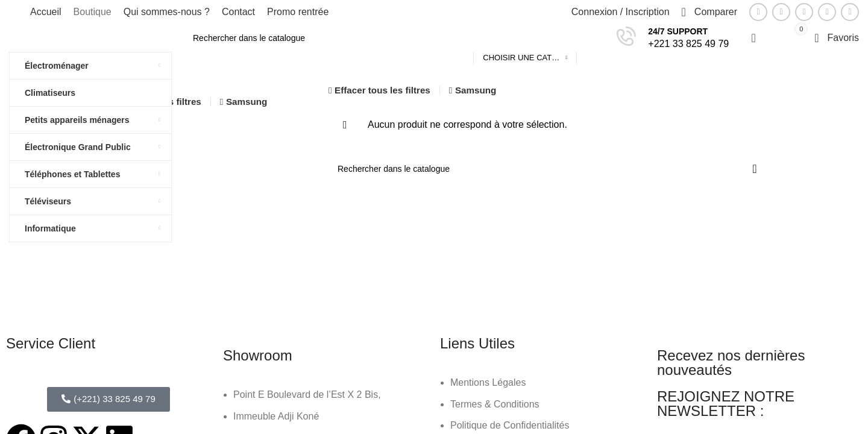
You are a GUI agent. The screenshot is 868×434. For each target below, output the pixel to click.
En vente (134, 150)
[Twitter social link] (781, 12)
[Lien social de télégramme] (850, 12)
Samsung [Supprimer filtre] (247, 102)
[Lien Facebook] (758, 12)
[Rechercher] (394, 38)
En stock (134, 173)
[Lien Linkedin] (827, 12)
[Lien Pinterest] (804, 12)
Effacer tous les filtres (382, 90)
